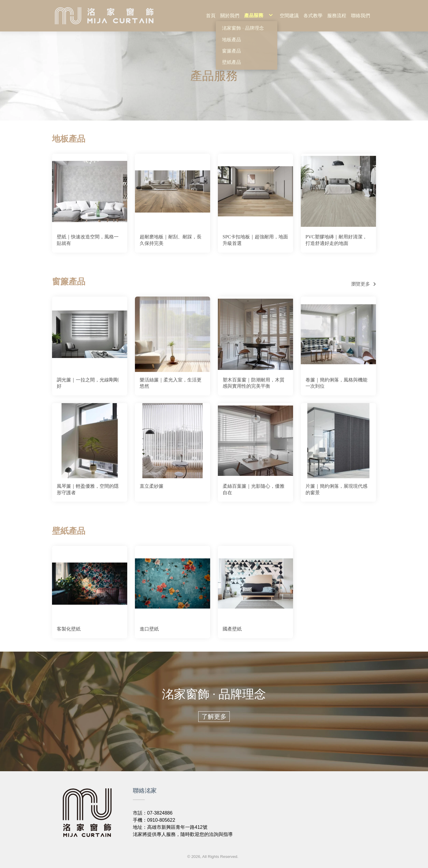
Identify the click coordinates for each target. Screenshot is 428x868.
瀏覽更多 (361, 284)
